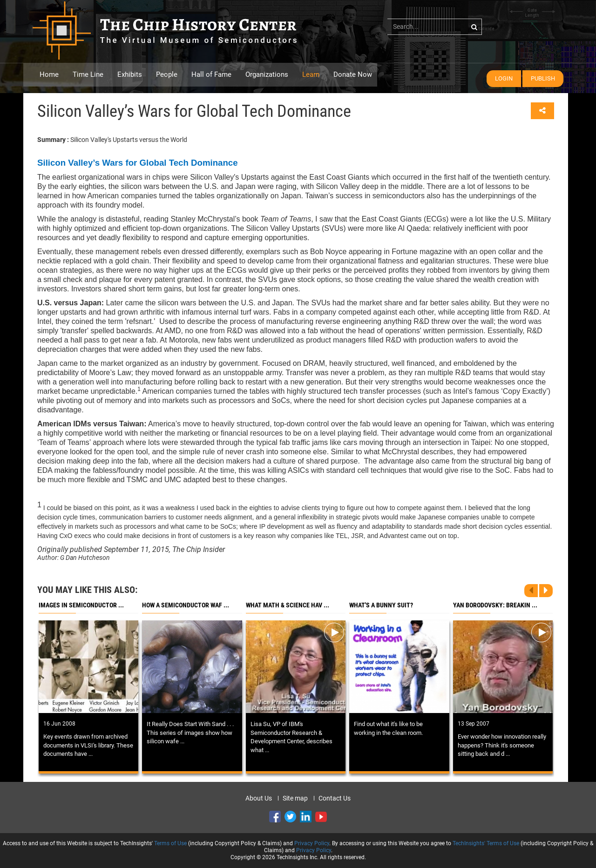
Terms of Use (170, 843)
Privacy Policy (312, 843)
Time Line (88, 74)
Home (49, 74)
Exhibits (130, 74)
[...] (435, 27)
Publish (543, 78)
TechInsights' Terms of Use (486, 843)
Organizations (267, 74)
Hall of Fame (211, 74)
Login (504, 78)
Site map (295, 798)
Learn (311, 74)
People (167, 74)
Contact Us (335, 798)
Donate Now (353, 74)
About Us (259, 798)
